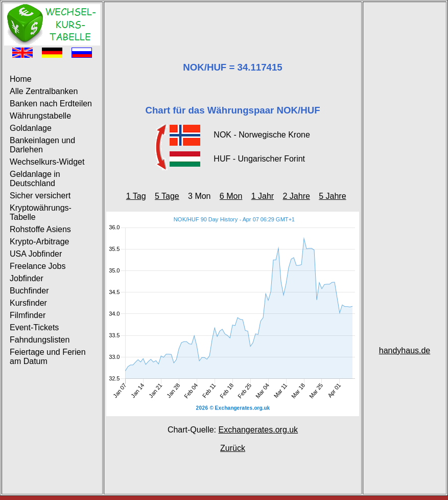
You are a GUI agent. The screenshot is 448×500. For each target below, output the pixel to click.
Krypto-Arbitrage (40, 242)
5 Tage (167, 196)
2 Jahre (296, 196)
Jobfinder (27, 278)
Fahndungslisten (40, 340)
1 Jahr (263, 196)
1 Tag (136, 196)
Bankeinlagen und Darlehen (42, 145)
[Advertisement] (233, 19)
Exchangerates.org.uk (258, 430)
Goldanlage (31, 128)
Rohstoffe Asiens (40, 229)
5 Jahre (332, 196)
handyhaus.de (405, 350)
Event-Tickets (34, 327)
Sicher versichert (40, 196)
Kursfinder (28, 303)
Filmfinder (28, 315)
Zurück (233, 448)
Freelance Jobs (38, 266)
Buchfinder (29, 291)
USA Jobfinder (36, 254)
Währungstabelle (40, 116)
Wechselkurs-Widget (47, 162)
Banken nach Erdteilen (51, 104)
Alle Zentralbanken (44, 91)
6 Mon (231, 196)
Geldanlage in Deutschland (35, 179)
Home (21, 79)
